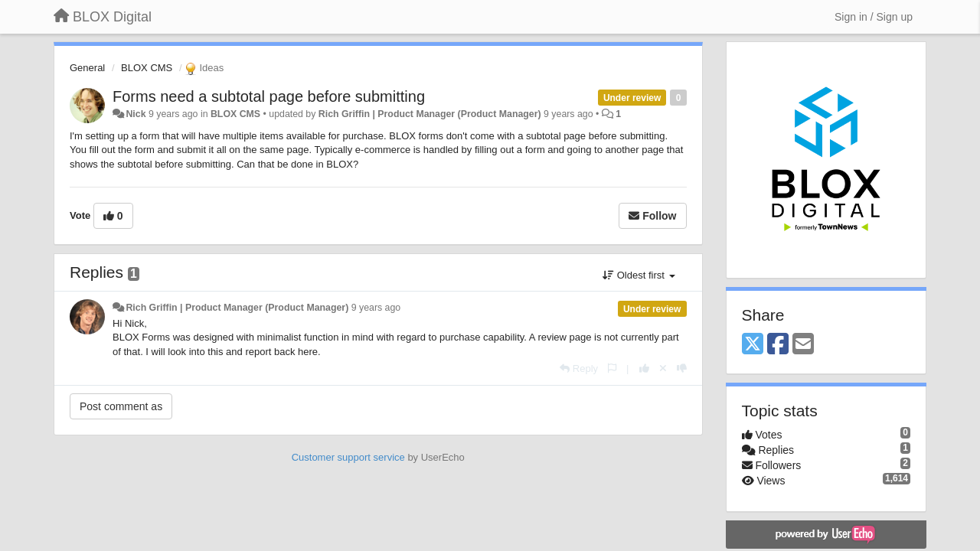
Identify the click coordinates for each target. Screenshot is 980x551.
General (87, 68)
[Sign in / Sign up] (874, 17)
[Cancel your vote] (663, 368)
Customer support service (348, 457)
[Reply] (579, 368)
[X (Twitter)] (753, 345)
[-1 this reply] (682, 368)
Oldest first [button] (639, 275)
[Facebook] (778, 345)
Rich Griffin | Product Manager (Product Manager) (430, 114)
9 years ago (376, 308)
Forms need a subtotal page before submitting (269, 96)
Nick (136, 114)
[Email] (803, 345)
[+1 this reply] (644, 368)
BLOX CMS (147, 68)
